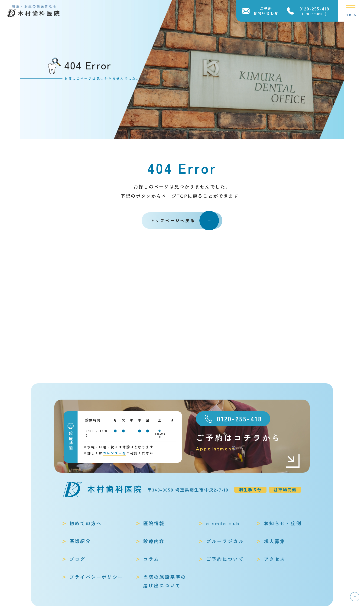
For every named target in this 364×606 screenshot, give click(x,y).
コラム (151, 559)
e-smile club (223, 523)
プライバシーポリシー (96, 577)
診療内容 (154, 541)
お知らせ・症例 (283, 523)
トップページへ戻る (185, 221)
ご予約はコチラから (248, 442)
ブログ (78, 559)
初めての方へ (86, 523)
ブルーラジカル (225, 541)
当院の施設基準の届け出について (165, 581)
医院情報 (154, 523)
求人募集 (275, 541)
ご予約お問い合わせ (266, 11)
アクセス (275, 559)
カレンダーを (115, 453)
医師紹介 (80, 541)
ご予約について (225, 559)
